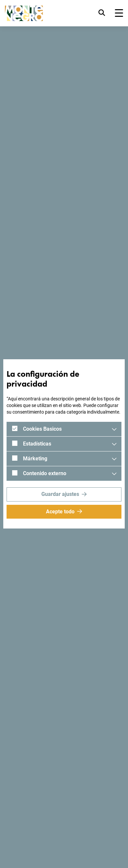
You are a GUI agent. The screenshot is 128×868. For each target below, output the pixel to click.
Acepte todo (60, 512)
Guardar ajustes (60, 494)
